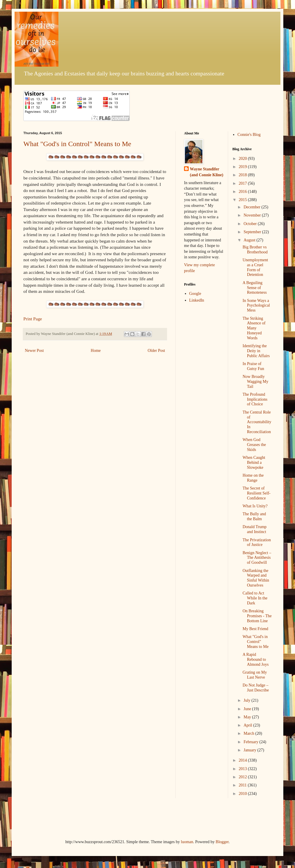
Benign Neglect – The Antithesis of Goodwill (257, 558)
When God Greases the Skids (254, 445)
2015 (243, 200)
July (248, 700)
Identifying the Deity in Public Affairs (256, 351)
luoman (187, 842)
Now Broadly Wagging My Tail (255, 382)
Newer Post (34, 351)
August (250, 240)
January (250, 750)
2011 (243, 785)
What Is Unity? (255, 506)
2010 (243, 794)
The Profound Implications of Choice (255, 399)
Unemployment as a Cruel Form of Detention (255, 267)
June (248, 709)
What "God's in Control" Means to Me (77, 144)
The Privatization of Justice (257, 542)
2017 (243, 183)
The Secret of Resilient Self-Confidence (256, 493)
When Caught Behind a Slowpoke (254, 462)
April (248, 725)
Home (96, 351)
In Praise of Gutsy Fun (253, 366)
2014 (243, 760)
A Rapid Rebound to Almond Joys (255, 659)
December (253, 207)
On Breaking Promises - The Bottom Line (257, 616)
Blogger (222, 842)
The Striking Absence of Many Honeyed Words (254, 328)
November (253, 215)
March (249, 733)
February (251, 742)
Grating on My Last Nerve (255, 675)
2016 (243, 192)
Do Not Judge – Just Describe (256, 688)
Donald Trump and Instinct (254, 529)
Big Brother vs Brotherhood (255, 250)
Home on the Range (253, 478)
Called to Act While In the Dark (255, 598)
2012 (243, 777)
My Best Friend (255, 629)
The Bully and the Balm (254, 516)
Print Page (33, 319)
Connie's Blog (249, 135)
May (248, 717)
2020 (243, 159)
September (253, 232)
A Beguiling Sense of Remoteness (255, 288)
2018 (243, 175)
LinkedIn (197, 300)
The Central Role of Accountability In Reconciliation (257, 422)
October (251, 224)
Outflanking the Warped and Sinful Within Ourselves (256, 578)
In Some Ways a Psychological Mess (256, 306)
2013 (243, 769)
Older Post (157, 351)
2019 (243, 167)
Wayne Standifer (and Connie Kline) (206, 172)
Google (195, 294)
